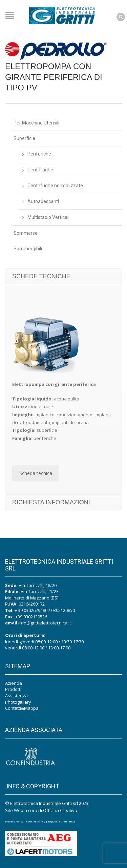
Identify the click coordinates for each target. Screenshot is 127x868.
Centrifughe (40, 170)
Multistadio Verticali (48, 217)
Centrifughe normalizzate (55, 186)
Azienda (14, 683)
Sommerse (26, 233)
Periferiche (39, 154)
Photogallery (18, 702)
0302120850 (63, 610)
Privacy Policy (14, 821)
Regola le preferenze (62, 821)
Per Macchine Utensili (36, 123)
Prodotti (13, 689)
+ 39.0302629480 (31, 610)
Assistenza (16, 696)
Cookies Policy (36, 821)
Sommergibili (28, 249)
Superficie (24, 138)
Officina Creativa (60, 810)
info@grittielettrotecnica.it (45, 623)
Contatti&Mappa (22, 708)
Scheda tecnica (36, 473)
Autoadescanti (43, 201)
